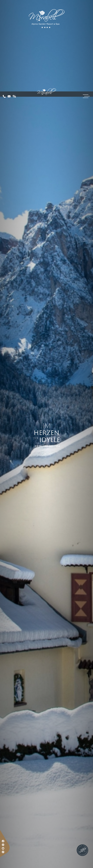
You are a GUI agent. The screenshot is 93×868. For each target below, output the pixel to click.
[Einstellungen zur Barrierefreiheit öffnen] (6, 854)
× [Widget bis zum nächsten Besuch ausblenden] (9, 851)
